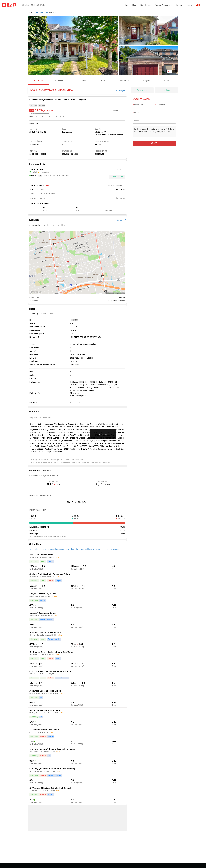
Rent (134, 5)
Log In (189, 5)
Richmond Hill (42, 12)
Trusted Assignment (163, 5)
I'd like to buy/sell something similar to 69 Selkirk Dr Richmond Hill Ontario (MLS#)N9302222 (154, 132)
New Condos (146, 5)
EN (199, 5)
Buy (127, 5)
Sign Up (179, 5)
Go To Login (120, 91)
